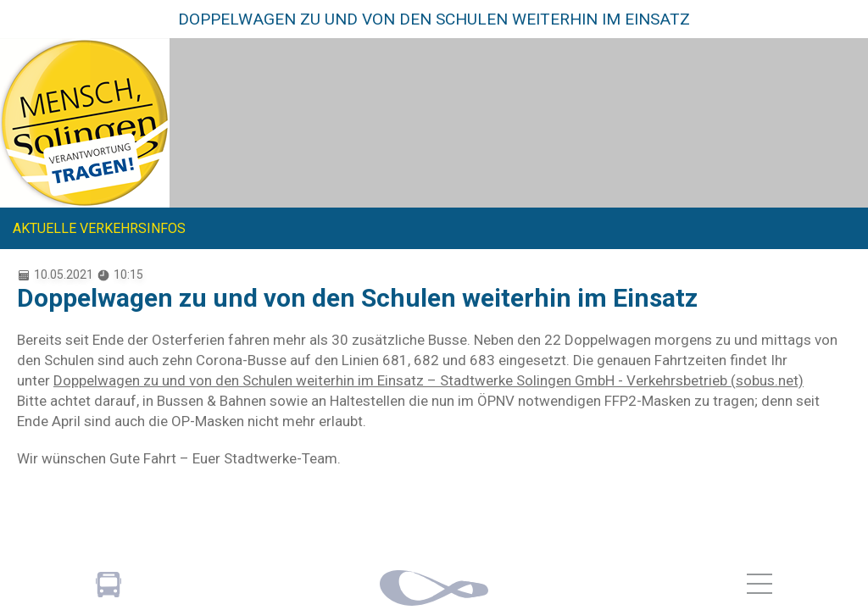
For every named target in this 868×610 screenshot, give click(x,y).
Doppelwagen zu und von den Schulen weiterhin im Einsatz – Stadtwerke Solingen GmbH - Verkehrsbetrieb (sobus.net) (428, 380)
